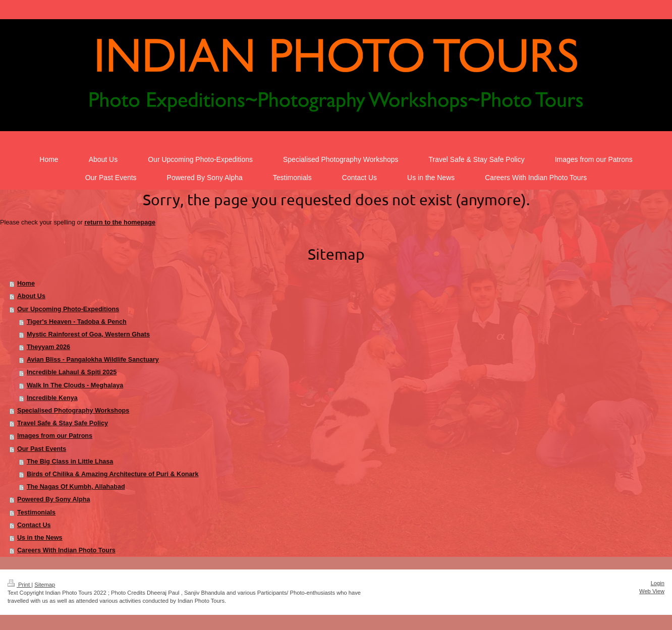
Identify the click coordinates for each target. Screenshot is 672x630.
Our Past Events (42, 449)
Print (19, 585)
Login (658, 583)
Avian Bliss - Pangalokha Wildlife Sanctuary (93, 360)
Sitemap (45, 585)
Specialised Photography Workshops (73, 411)
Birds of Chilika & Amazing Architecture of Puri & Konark (113, 474)
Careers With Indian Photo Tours (66, 550)
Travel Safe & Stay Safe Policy (63, 423)
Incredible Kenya (52, 398)
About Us (31, 296)
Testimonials (36, 512)
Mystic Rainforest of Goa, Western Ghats (88, 334)
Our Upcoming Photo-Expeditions (68, 309)
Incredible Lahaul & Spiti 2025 (72, 372)
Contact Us (34, 525)
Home (26, 283)
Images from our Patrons (55, 436)
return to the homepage (120, 222)
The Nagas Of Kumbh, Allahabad (76, 487)
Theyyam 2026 (48, 347)
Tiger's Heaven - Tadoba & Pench (77, 322)
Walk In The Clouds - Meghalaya (75, 385)
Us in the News (40, 538)
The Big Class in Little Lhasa (70, 462)
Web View (652, 591)
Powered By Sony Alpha (53, 499)
